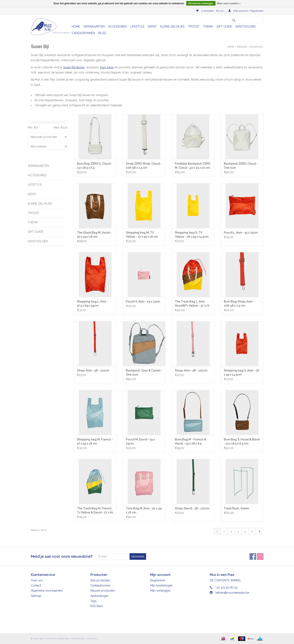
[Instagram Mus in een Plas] (260, 556)
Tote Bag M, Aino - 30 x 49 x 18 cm (144, 510)
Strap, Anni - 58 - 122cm (93, 370)
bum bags (107, 67)
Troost (194, 27)
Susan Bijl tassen (74, 67)
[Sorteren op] (48, 137)
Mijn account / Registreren (246, 11)
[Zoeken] (247, 20)
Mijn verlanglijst (160, 591)
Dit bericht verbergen (201, 3)
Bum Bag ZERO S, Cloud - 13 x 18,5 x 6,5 (95, 166)
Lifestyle (137, 27)
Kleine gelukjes (172, 27)
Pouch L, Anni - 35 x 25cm (241, 233)
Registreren (158, 580)
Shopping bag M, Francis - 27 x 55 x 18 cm (95, 441)
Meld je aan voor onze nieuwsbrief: (62, 556)
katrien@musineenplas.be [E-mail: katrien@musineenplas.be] (232, 593)
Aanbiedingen (99, 596)
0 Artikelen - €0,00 (210, 11)
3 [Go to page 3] (231, 531)
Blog (102, 33)
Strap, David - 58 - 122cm (192, 508)
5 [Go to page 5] (245, 531)
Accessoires (118, 27)
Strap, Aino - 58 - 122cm (191, 370)
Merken (242, 47)
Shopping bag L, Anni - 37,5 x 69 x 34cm (92, 304)
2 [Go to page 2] (224, 531)
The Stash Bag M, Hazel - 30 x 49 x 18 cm (94, 235)
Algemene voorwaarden (47, 591)
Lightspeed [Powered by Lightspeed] (91, 638)
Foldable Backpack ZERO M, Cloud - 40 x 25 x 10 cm (193, 166)
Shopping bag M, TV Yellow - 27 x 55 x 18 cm (142, 235)
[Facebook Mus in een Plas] (253, 556)
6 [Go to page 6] (252, 531)
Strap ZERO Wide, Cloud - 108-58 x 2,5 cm (144, 166)
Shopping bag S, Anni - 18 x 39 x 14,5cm (241, 372)
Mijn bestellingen (161, 585)
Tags (94, 601)
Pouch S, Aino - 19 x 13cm (143, 301)
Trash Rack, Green (236, 508)
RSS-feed (97, 606)
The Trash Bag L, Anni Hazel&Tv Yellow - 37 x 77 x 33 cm (192, 304)
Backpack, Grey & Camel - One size (144, 372)
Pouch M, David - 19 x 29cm (140, 441)
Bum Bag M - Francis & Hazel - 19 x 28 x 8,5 (190, 441)
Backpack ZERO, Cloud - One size (241, 166)
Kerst (152, 27)
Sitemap (36, 596)
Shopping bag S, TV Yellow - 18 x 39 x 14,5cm (192, 235)
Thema (208, 27)
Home (76, 27)
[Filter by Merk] (48, 146)
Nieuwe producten (103, 591)
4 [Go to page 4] (238, 531)
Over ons (37, 580)
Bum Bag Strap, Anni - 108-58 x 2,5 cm (239, 304)
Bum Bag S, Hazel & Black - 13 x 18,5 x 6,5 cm (242, 441)
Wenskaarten (94, 27)
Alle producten (100, 580)
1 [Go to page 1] (217, 531)
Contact (36, 585)
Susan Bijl (257, 47)
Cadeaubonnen (83, 33)
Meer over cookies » (229, 3)
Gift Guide (224, 27)
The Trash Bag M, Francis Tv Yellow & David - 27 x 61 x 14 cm (95, 511)
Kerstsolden (245, 27)
